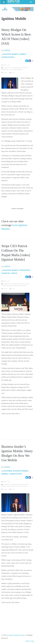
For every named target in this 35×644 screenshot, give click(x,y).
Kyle (7, 50)
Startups (6, 273)
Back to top (30, 641)
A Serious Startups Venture (16, 635)
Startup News (8, 57)
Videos (14, 273)
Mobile (23, 54)
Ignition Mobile (11, 54)
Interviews (25, 270)
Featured (8, 471)
